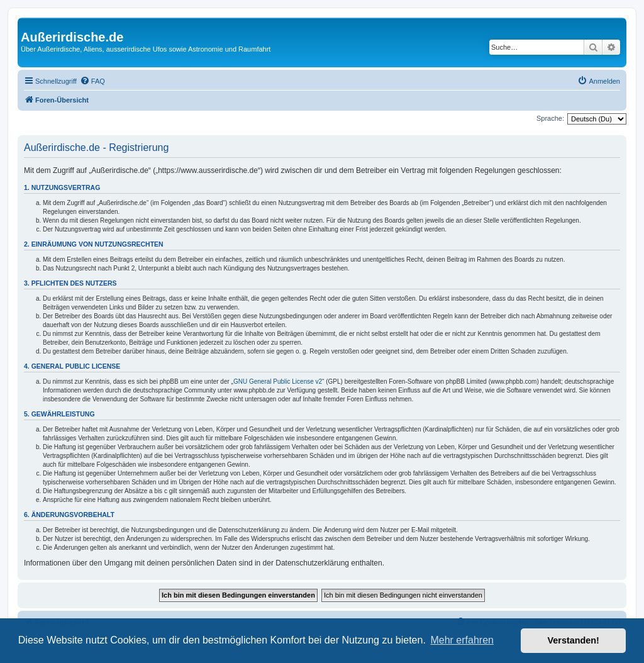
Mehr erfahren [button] (462, 640)
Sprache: (550, 118)
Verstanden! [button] (574, 640)
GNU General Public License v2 (278, 382)
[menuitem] (92, 81)
